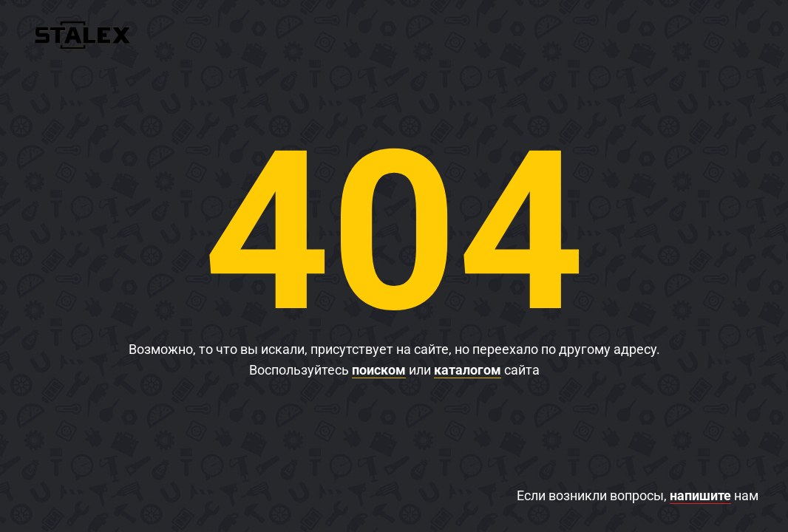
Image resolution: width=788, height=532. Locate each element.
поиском (379, 370)
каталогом (468, 370)
